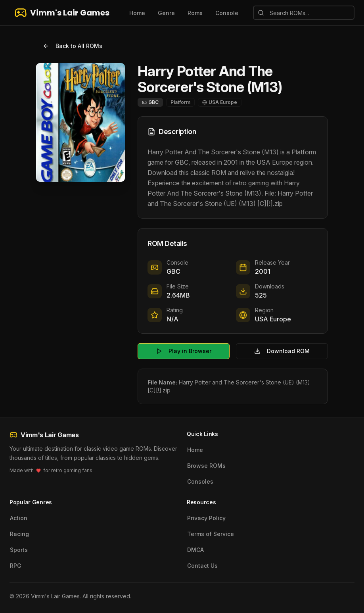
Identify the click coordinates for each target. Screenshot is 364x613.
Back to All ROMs (73, 46)
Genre (166, 13)
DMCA (195, 550)
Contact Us (202, 566)
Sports (19, 550)
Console (227, 13)
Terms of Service (211, 534)
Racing (19, 534)
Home (137, 13)
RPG (16, 566)
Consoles (200, 481)
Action (19, 518)
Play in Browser (184, 351)
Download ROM (282, 351)
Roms (195, 13)
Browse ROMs (206, 466)
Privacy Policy (206, 518)
